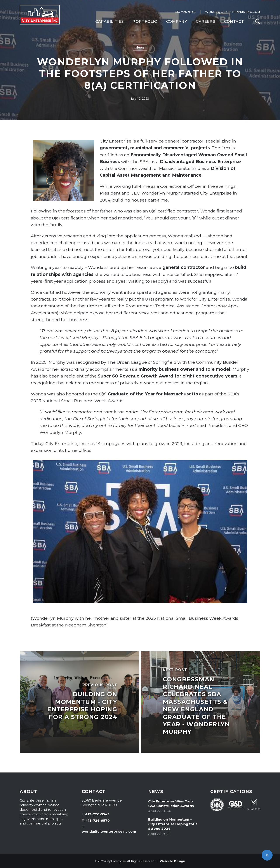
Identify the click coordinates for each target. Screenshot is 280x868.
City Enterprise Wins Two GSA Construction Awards (171, 804)
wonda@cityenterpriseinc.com (109, 831)
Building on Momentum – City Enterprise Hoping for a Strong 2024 (173, 824)
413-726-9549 (97, 814)
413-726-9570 (98, 820)
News (140, 47)
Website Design (172, 861)
